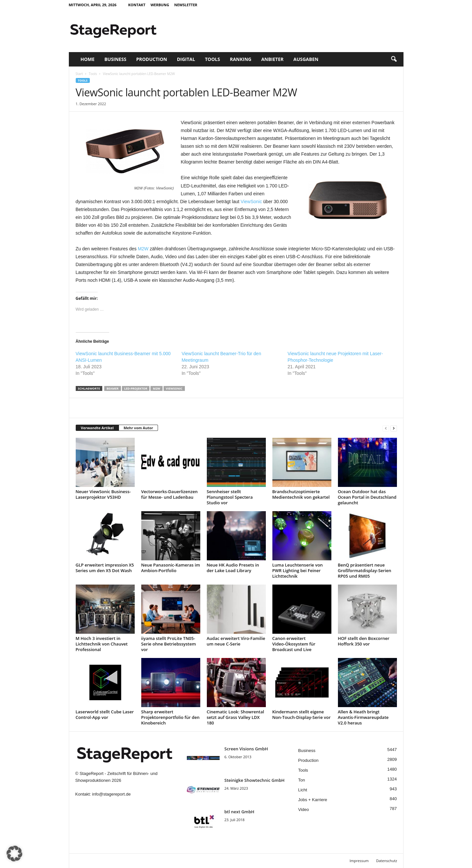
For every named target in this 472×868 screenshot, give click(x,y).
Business (115, 59)
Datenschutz (386, 861)
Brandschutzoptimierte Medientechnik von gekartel (301, 494)
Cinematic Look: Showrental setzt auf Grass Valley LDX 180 (236, 717)
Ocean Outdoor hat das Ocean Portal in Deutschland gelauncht (367, 497)
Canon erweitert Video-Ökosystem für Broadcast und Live (294, 644)
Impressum (359, 861)
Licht (303, 790)
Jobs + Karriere (313, 800)
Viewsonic (174, 388)
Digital (186, 59)
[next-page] (394, 428)
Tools (212, 59)
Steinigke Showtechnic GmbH (255, 780)
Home (88, 59)
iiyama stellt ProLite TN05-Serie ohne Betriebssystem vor (169, 644)
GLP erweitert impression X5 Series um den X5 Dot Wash (105, 568)
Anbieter (272, 59)
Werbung (160, 5)
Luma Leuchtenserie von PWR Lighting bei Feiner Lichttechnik (298, 570)
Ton (302, 780)
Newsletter (186, 5)
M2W (143, 249)
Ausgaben (306, 59)
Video (304, 810)
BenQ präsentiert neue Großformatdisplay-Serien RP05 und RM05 (365, 570)
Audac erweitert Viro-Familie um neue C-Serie (236, 641)
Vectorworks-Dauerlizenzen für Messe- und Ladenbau (169, 494)
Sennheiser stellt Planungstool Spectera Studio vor (230, 497)
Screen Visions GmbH (246, 749)
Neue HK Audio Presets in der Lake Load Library (233, 568)
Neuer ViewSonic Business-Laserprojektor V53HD (103, 494)
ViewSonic (251, 202)
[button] (394, 59)
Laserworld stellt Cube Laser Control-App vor (105, 714)
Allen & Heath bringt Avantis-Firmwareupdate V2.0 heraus (363, 717)
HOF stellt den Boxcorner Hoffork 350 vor (364, 641)
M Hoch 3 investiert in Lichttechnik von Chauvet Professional (102, 644)
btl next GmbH (239, 812)
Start (79, 74)
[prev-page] (386, 428)
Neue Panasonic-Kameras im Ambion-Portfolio (171, 568)
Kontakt (137, 5)
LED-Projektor (136, 388)
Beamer (113, 388)
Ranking (241, 59)
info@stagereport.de (111, 794)
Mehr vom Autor (138, 428)
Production (151, 59)
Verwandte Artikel (97, 428)
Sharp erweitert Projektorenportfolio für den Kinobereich (170, 717)
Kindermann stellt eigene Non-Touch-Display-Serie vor (302, 714)
